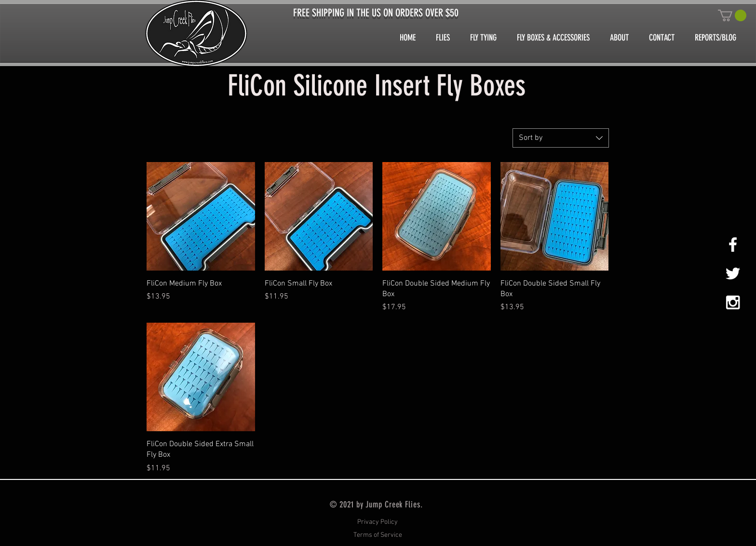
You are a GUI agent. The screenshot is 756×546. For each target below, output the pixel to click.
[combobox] (561, 138)
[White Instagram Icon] (733, 302)
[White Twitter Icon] (733, 273)
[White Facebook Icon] (733, 245)
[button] (732, 15)
